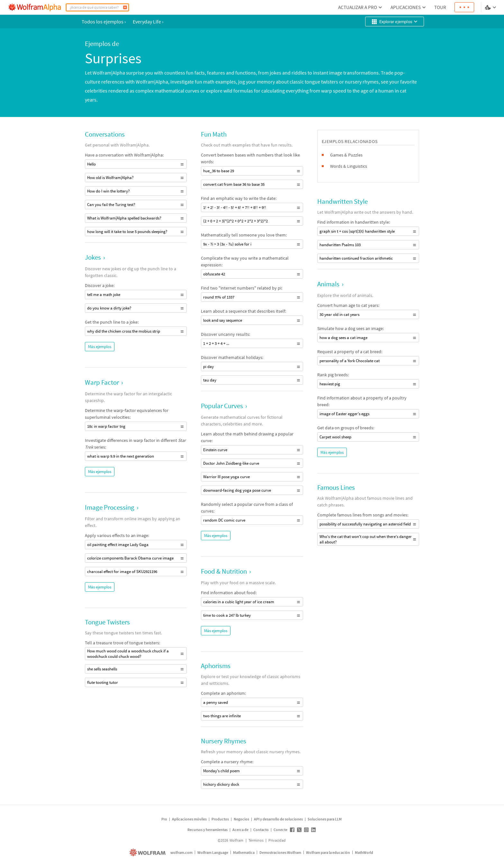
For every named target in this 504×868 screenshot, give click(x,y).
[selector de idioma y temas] (491, 7)
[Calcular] (125, 7)
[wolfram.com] (148, 852)
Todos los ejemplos (104, 22)
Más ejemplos (100, 347)
